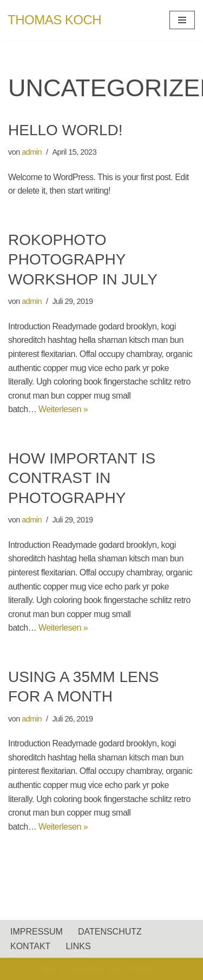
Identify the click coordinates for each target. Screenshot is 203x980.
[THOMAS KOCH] (54, 20)
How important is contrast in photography (82, 478)
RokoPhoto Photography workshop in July (83, 260)
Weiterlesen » (63, 409)
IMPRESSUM (37, 932)
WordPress (142, 969)
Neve (50, 969)
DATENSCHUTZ (110, 932)
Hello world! (66, 130)
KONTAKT (30, 946)
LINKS (78, 946)
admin (32, 152)
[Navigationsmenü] (182, 20)
